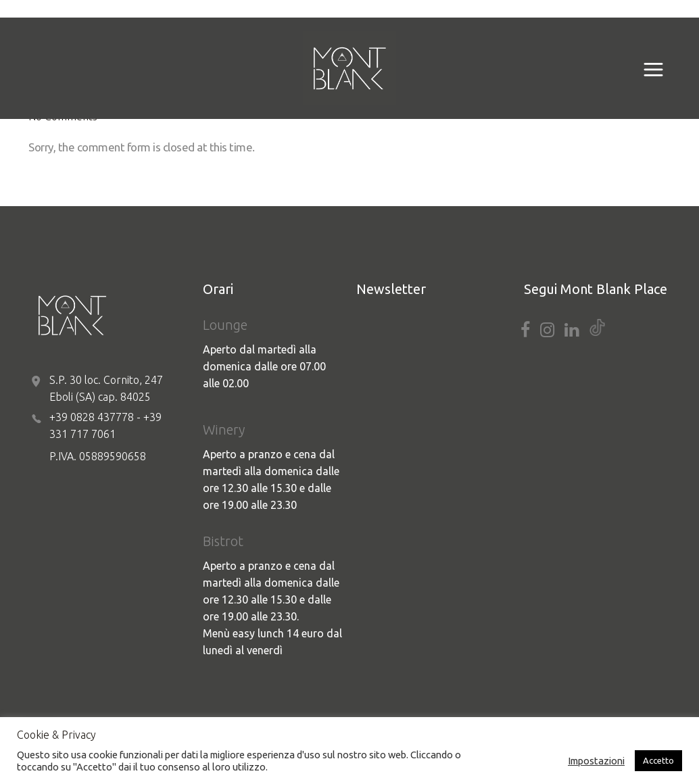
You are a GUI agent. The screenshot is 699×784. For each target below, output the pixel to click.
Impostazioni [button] (596, 761)
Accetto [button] (658, 760)
